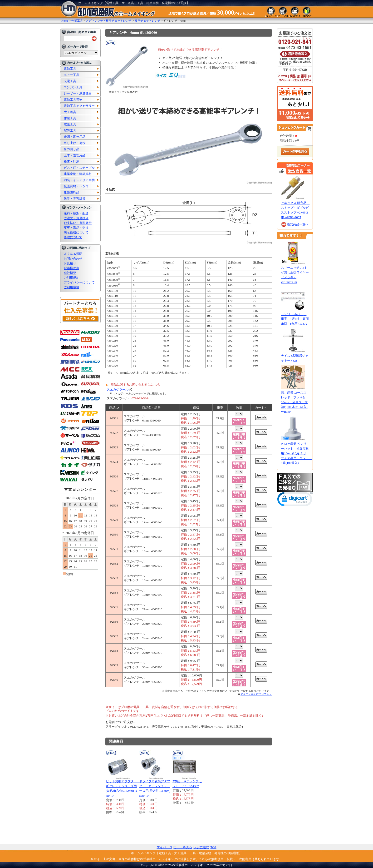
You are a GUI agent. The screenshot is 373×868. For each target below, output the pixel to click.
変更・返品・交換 (76, 228)
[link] (295, 500)
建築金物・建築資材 (78, 174)
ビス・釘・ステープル (79, 168)
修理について (73, 237)
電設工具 (70, 124)
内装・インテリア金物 (79, 180)
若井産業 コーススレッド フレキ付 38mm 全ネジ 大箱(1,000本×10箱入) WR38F (295, 402)
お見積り (70, 263)
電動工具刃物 (73, 100)
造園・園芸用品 (75, 137)
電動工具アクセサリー (79, 106)
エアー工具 (71, 75)
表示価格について (76, 232)
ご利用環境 (71, 287)
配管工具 (70, 131)
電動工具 (70, 69)
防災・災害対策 (75, 199)
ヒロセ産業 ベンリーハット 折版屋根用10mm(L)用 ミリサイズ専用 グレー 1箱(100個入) (296, 453)
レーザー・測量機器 (78, 93)
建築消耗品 (71, 192)
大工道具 (70, 112)
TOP (213, 847)
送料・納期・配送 (76, 213)
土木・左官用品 (75, 155)
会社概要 (70, 273)
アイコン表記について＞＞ (256, 694)
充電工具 (70, 81)
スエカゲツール (118, 389)
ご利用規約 (71, 278)
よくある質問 (73, 254)
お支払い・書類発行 (78, 223)
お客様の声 (71, 268)
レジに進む (201, 847)
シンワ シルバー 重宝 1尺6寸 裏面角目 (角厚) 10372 (295, 319)
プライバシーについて (79, 282)
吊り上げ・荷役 (75, 143)
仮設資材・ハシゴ (76, 186)
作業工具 (70, 118)
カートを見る (183, 847)
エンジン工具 (73, 87)
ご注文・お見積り (76, 218)
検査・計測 (71, 161)
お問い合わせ (73, 259)
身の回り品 (71, 149)
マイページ (164, 847)
